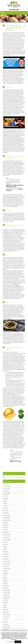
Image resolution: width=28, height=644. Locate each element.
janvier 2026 (6, 484)
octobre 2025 (6, 491)
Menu (3, 13)
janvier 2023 (6, 559)
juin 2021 (5, 605)
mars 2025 (5, 508)
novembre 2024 (6, 518)
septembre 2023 (7, 540)
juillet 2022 (5, 573)
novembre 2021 (6, 593)
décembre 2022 (6, 561)
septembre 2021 (7, 598)
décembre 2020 (6, 615)
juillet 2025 (5, 498)
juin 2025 (5, 501)
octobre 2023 (6, 537)
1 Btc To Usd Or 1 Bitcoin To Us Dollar (13, 28)
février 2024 (6, 532)
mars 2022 (5, 583)
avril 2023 (5, 552)
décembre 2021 (6, 590)
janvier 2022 (6, 588)
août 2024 (5, 523)
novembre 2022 (6, 564)
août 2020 (5, 619)
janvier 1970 (6, 629)
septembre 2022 (7, 569)
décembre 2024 (6, 515)
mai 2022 (5, 578)
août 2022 (5, 571)
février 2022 (6, 586)
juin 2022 (5, 576)
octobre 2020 (6, 617)
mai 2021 (5, 607)
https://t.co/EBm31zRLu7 (15, 185)
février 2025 (6, 510)
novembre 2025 (6, 489)
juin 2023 (5, 547)
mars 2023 (5, 554)
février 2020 (6, 624)
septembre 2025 (7, 494)
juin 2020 (5, 622)
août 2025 (5, 496)
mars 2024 (5, 530)
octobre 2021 (6, 595)
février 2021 (6, 610)
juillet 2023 (5, 544)
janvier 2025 (6, 513)
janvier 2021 (6, 612)
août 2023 (5, 542)
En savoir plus (11, 642)
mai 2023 (5, 549)
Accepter (18, 642)
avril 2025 (5, 506)
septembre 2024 (7, 520)
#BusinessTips (11, 186)
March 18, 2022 (16, 461)
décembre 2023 (6, 535)
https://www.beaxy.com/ (14, 102)
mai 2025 (5, 503)
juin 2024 (5, 527)
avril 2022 (5, 581)
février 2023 (6, 556)
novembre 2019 (6, 627)
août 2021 (5, 600)
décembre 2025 (6, 486)
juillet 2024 (5, 525)
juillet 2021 (5, 603)
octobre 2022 (6, 566)
